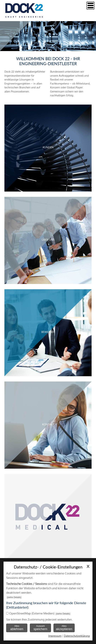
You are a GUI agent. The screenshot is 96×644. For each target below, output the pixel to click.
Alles (17, 628)
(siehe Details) (14, 597)
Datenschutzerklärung (77, 636)
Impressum (55, 636)
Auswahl (40, 628)
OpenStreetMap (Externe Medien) (32, 613)
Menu (90, 6)
